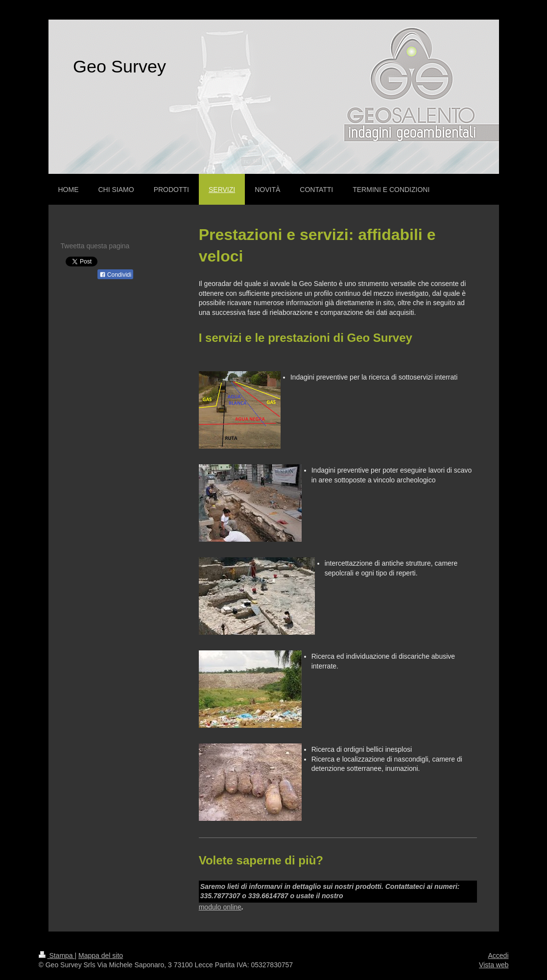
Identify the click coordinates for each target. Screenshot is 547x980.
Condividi (116, 275)
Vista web (494, 965)
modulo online (220, 907)
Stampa (57, 956)
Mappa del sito (101, 956)
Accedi (498, 956)
